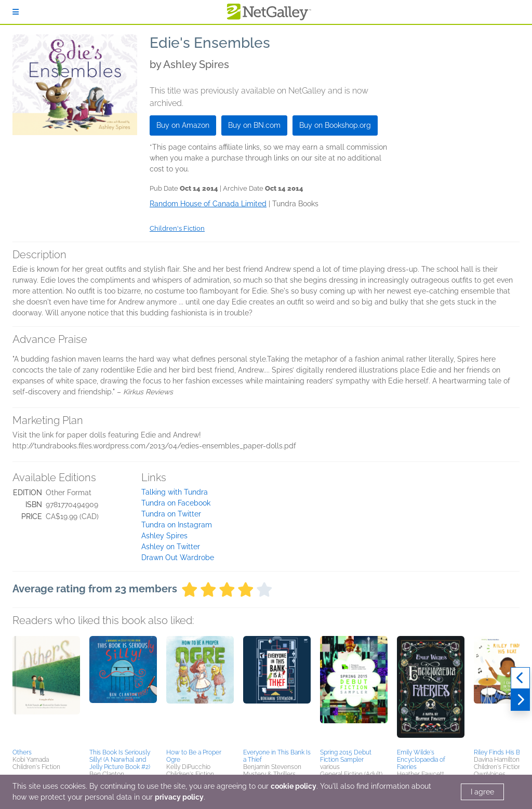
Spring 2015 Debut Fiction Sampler (346, 756)
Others (22, 752)
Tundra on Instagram (177, 525)
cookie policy (294, 786)
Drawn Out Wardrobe (178, 558)
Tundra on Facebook (176, 503)
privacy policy (179, 797)
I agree (482, 792)
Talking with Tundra (175, 492)
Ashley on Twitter (171, 547)
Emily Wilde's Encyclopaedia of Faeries (421, 760)
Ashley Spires (164, 536)
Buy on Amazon (183, 125)
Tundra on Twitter (171, 514)
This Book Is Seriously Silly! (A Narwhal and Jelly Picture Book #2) (120, 760)
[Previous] (520, 678)
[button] (46, 691)
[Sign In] (16, 12)
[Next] (520, 700)
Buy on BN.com (254, 125)
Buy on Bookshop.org (335, 125)
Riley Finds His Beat (501, 752)
